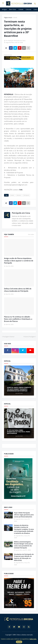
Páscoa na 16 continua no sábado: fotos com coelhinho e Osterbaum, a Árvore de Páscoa (18, 319)
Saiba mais (33, 639)
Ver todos (31, 234)
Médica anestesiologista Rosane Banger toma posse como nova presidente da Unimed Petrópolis (23, 545)
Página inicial (8, 18)
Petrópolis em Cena (21, 213)
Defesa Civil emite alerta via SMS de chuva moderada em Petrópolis (18, 290)
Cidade (15, 18)
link (21, 190)
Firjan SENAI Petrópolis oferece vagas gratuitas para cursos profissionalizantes (24, 515)
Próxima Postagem (29, 337)
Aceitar (19, 642)
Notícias (19, 195)
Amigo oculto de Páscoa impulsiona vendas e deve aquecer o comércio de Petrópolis (19, 261)
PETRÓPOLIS (9, 94)
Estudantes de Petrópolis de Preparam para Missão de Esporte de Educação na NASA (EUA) (24, 557)
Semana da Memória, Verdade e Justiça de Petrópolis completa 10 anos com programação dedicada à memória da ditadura (24, 529)
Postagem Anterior (9, 337)
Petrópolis (26, 195)
